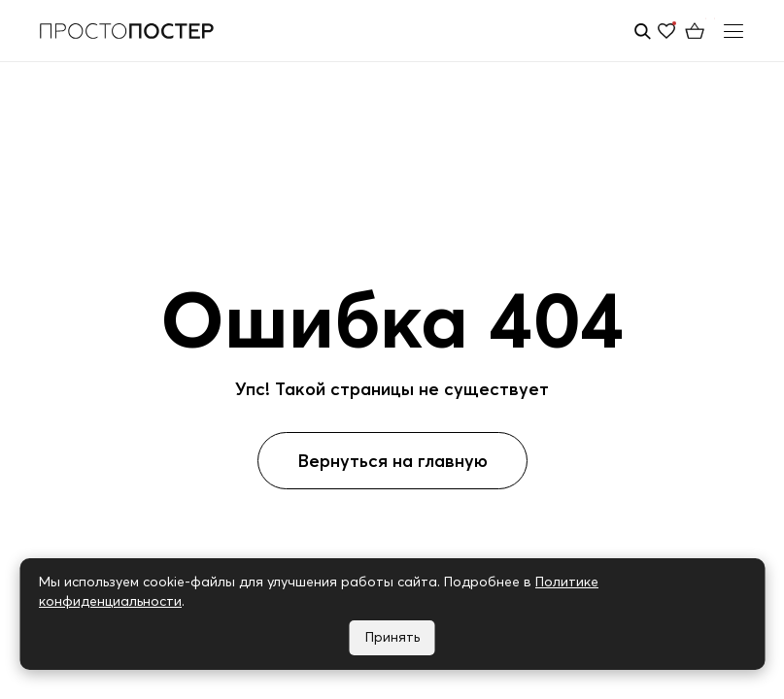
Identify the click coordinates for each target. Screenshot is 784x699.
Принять (392, 637)
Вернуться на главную (392, 461)
